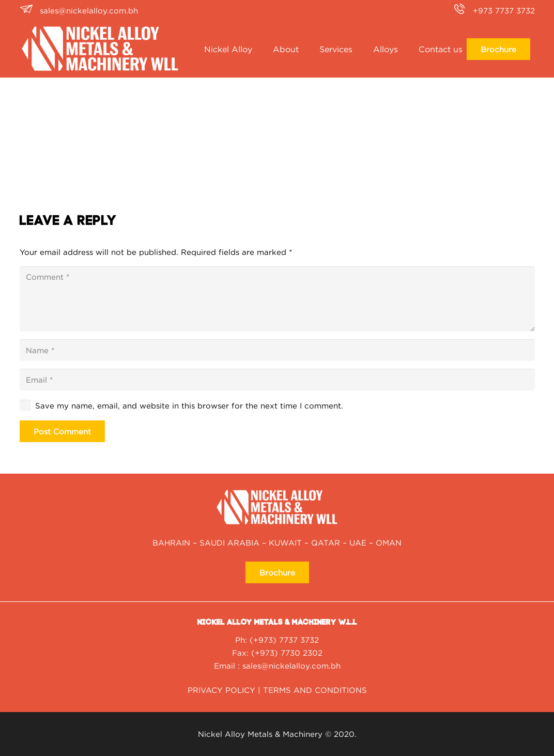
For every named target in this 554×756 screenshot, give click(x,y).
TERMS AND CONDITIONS (315, 690)
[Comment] (277, 299)
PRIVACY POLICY (221, 690)
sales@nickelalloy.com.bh (89, 10)
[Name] (277, 350)
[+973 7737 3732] (462, 10)
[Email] (277, 380)
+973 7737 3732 (504, 10)
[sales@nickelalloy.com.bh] (30, 10)
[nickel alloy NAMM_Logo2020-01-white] (100, 49)
